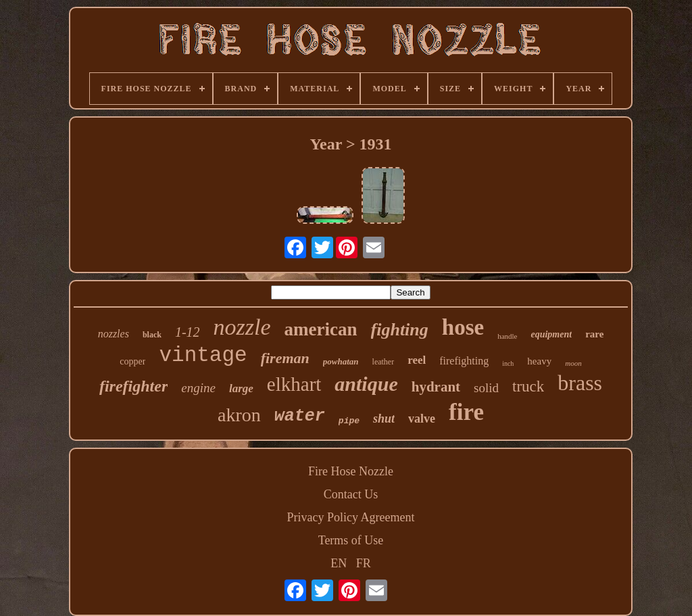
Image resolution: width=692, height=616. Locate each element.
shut (384, 419)
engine (198, 388)
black (152, 335)
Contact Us (351, 494)
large (241, 388)
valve (422, 419)
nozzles (114, 334)
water (300, 416)
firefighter (133, 386)
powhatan (341, 361)
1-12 (188, 332)
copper (132, 361)
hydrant (436, 387)
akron (239, 415)
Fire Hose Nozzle (351, 471)
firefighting (464, 361)
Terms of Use (351, 540)
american (321, 329)
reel (417, 360)
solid (486, 388)
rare (594, 334)
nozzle (242, 327)
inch (508, 363)
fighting (400, 330)
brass (580, 383)
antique (366, 384)
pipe (349, 421)
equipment (551, 334)
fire (466, 412)
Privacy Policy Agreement (351, 517)
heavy (539, 361)
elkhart (294, 384)
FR (364, 563)
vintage (203, 355)
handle (507, 336)
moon (573, 363)
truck (528, 386)
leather (384, 362)
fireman (285, 358)
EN (339, 563)
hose (463, 327)
